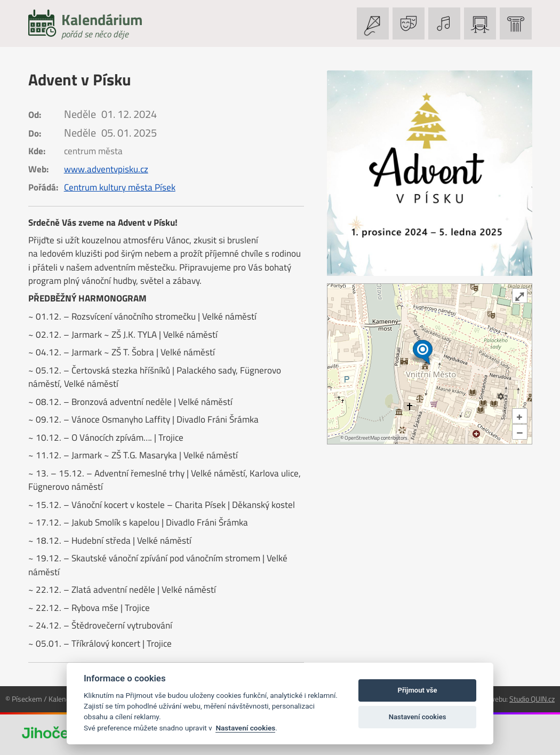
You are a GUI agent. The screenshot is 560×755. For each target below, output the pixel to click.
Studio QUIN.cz (532, 699)
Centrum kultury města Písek (120, 187)
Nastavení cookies (245, 728)
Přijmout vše (418, 690)
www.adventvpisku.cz (106, 169)
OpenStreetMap (362, 438)
